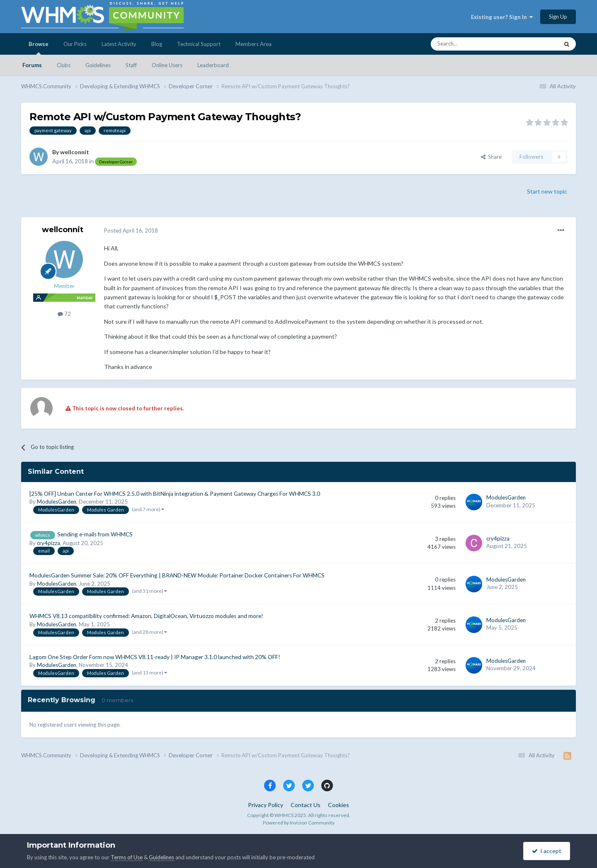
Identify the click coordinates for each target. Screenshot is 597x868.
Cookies (339, 805)
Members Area (254, 44)
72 (64, 314)
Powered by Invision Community (299, 823)
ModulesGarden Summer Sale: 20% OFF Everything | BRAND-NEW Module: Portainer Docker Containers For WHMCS (177, 575)
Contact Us (306, 805)
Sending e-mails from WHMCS (95, 534)
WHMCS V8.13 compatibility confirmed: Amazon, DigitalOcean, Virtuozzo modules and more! (146, 616)
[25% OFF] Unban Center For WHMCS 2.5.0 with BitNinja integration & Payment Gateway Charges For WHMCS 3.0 (175, 494)
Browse (39, 48)
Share (491, 157)
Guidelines (98, 65)
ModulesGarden (57, 502)
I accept (547, 851)
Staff (131, 65)
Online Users (167, 65)
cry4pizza (49, 543)
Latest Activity (119, 44)
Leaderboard (213, 65)
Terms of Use (127, 857)
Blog (157, 44)
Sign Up (558, 17)
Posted (131, 230)
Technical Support (199, 44)
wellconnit (75, 152)
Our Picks (75, 44)
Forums (32, 65)
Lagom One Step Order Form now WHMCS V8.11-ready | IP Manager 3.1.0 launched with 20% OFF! (155, 657)
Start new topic (547, 191)
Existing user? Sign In (502, 17)
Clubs (64, 65)
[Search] (475, 44)
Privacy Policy (266, 805)
